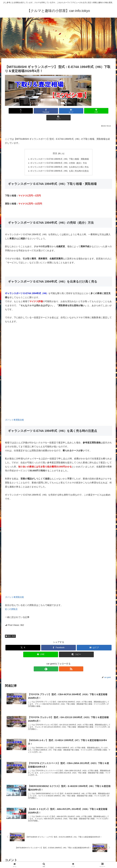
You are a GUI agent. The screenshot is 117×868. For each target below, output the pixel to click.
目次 (55, 147)
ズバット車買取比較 (15, 413)
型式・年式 (10, 629)
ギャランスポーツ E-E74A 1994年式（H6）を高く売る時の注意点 (59, 164)
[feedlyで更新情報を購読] (56, 662)
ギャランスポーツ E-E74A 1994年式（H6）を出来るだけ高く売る (59, 160)
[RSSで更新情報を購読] (61, 662)
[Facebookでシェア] (41, 111)
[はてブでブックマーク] (58, 111)
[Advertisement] (58, 38)
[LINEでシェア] (77, 111)
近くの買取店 (12, 602)
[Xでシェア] (23, 111)
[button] (94, 111)
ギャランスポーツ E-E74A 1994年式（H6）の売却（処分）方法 (58, 156)
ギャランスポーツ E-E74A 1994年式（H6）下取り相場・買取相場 (59, 152)
